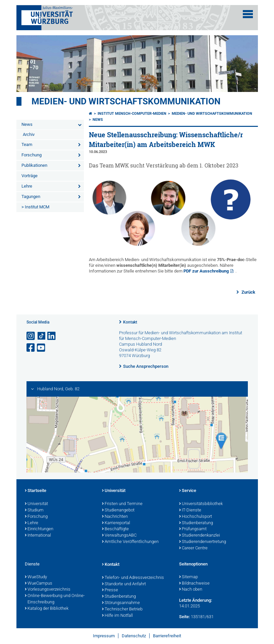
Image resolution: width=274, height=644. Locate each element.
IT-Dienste (190, 510)
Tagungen (31, 196)
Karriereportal (116, 523)
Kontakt (130, 322)
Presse (110, 590)
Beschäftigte (115, 529)
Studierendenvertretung (203, 542)
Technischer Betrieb (122, 609)
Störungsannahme (121, 603)
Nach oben (191, 590)
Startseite (36, 491)
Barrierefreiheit (167, 636)
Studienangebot (118, 510)
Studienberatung (196, 523)
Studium (34, 510)
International (38, 536)
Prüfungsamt (193, 529)
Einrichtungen (39, 529)
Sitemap (188, 577)
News (27, 124)
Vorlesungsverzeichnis (48, 590)
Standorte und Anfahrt (124, 584)
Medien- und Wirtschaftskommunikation (126, 101)
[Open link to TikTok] (42, 336)
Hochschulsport (196, 517)
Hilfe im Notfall (117, 616)
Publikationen (34, 165)
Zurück (248, 292)
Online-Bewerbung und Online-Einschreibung (55, 599)
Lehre (27, 186)
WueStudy (36, 577)
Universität (36, 504)
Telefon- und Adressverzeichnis (133, 578)
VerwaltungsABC (119, 536)
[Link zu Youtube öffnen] (42, 348)
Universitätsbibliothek (201, 504)
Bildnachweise (194, 584)
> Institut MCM (35, 207)
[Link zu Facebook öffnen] (31, 348)
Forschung (32, 155)
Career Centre (193, 548)
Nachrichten (115, 517)
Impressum (104, 636)
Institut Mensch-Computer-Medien (132, 114)
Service (188, 491)
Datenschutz (134, 636)
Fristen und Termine (122, 504)
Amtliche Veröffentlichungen (130, 542)
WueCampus (39, 584)
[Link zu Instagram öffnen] (31, 336)
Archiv (29, 134)
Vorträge (30, 176)
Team (27, 144)
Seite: (184, 617)
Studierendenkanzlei (200, 536)
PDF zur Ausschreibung (206, 271)
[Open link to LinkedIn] (52, 336)
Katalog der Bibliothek (47, 609)
